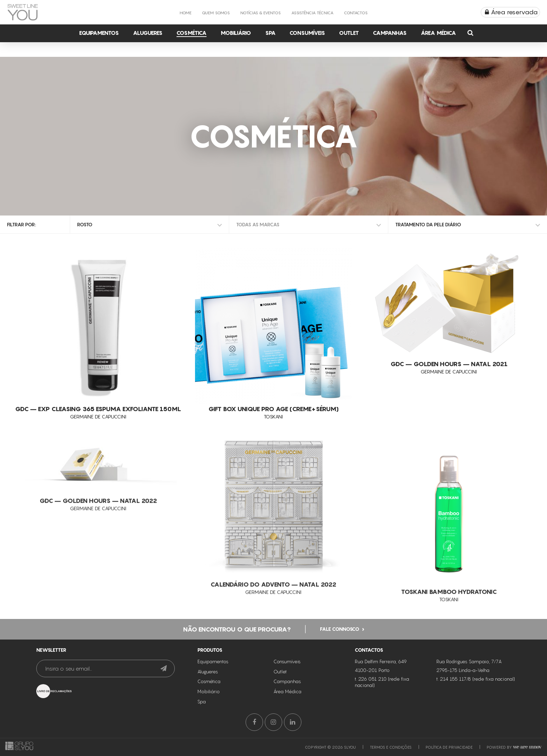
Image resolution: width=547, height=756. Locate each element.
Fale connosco (340, 645)
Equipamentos (99, 33)
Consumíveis (307, 33)
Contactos (356, 13)
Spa (270, 33)
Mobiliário (236, 33)
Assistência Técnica (312, 13)
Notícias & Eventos (261, 13)
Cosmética (192, 33)
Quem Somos (216, 13)
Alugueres (148, 33)
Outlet (349, 33)
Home (186, 13)
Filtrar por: (21, 224)
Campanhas (390, 33)
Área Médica (438, 33)
